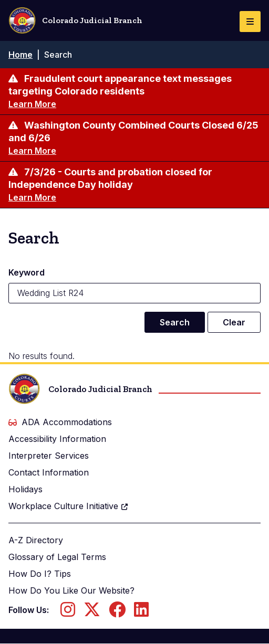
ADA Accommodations (60, 422)
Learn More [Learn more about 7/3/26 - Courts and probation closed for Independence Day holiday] (32, 197)
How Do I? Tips (40, 574)
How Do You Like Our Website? (71, 590)
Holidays (25, 489)
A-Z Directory (36, 540)
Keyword (27, 272)
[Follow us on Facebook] (117, 613)
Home (20, 55)
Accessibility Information (57, 439)
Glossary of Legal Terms (57, 557)
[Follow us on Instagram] (68, 613)
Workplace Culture (69, 506)
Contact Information (49, 472)
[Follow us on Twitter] (92, 613)
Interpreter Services (49, 456)
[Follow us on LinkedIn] (141, 613)
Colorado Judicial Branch (75, 20)
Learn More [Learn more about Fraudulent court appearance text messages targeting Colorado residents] (32, 104)
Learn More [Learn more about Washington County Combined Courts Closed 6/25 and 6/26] (32, 151)
